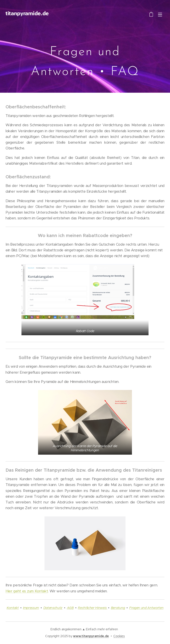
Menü (160, 15)
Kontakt (13, 608)
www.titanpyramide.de (91, 636)
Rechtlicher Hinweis (93, 608)
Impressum (31, 608)
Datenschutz (53, 608)
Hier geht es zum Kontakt (27, 591)
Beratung (118, 608)
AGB (70, 608)
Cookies (119, 636)
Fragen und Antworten (146, 608)
